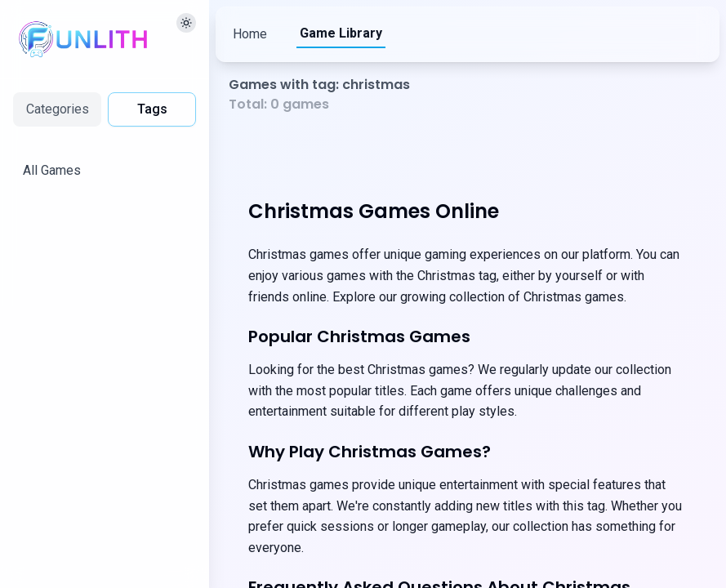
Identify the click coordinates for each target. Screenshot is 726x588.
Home (250, 34)
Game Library (341, 33)
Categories (58, 109)
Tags (152, 109)
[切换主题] (186, 23)
